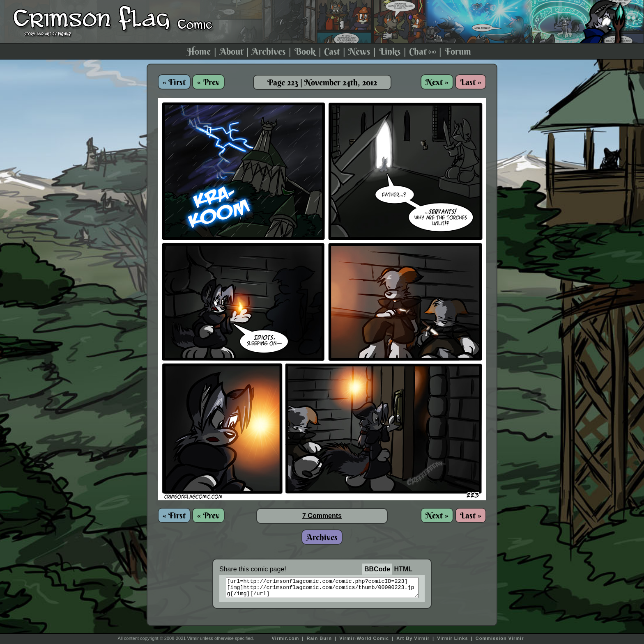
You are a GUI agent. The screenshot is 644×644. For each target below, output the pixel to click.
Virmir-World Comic (364, 638)
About (231, 51)
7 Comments (322, 516)
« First (174, 82)
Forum (458, 51)
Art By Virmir (413, 638)
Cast (332, 51)
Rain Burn (319, 638)
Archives (269, 51)
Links (390, 51)
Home (199, 51)
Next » (437, 82)
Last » (471, 82)
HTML (403, 569)
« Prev (208, 82)
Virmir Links (452, 638)
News (359, 51)
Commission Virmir (500, 638)
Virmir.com (286, 638)
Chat (422, 51)
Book (305, 51)
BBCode (377, 569)
